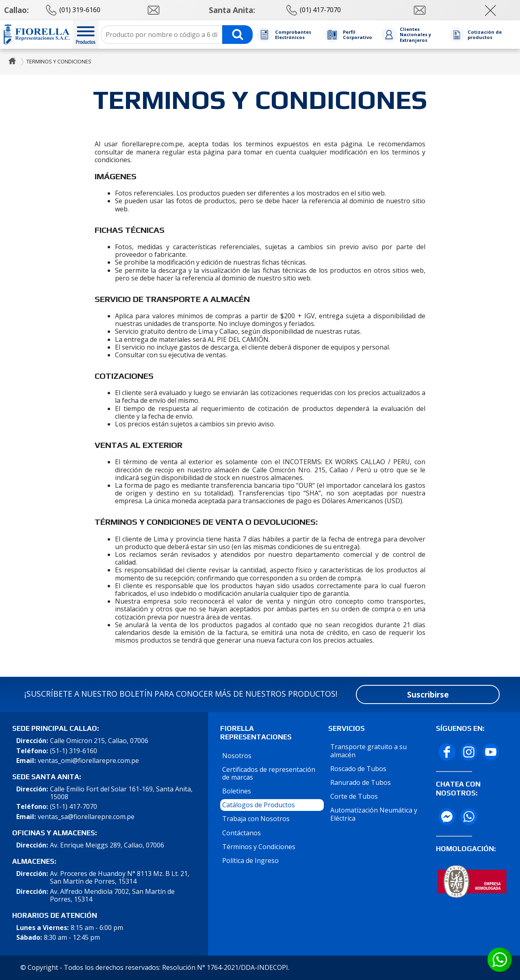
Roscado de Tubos (358, 769)
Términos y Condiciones (259, 847)
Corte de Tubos (354, 796)
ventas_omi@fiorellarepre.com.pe (88, 761)
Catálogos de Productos (259, 805)
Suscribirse (428, 694)
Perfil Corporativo (357, 35)
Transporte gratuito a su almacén (368, 751)
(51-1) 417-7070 (74, 807)
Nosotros (237, 756)
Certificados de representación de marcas (269, 773)
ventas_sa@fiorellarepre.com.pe (86, 817)
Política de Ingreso (250, 860)
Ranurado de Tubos (361, 782)
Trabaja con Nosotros (256, 819)
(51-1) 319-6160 (74, 751)
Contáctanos (242, 833)
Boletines (237, 791)
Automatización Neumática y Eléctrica (374, 814)
